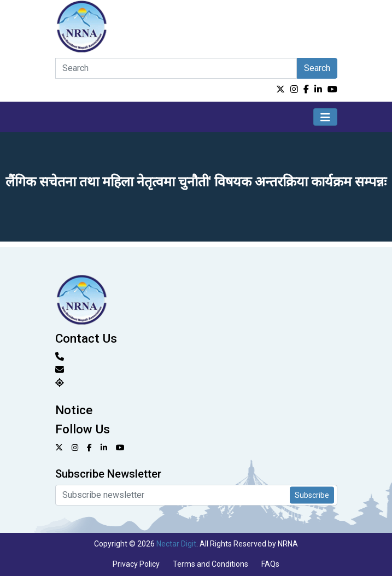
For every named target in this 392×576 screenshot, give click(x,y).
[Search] (176, 68)
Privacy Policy (136, 564)
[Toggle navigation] (325, 117)
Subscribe (312, 495)
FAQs (270, 564)
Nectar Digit (176, 544)
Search (317, 68)
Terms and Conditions (210, 564)
